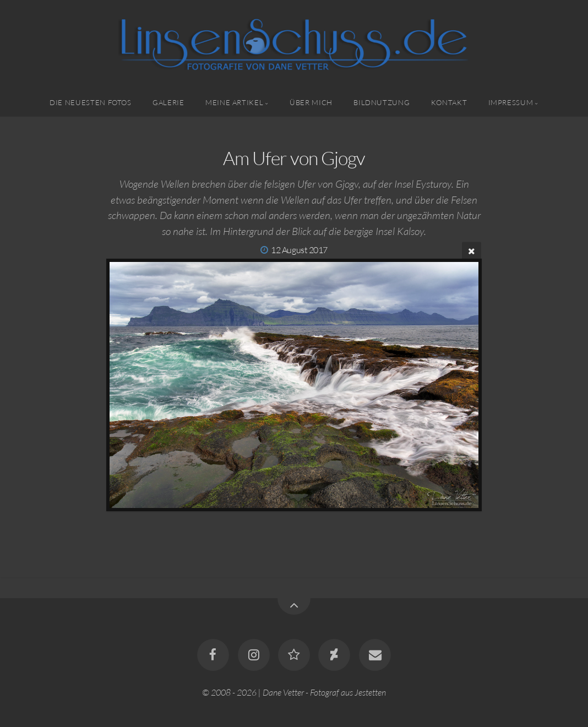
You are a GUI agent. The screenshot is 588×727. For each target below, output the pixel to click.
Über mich (311, 102)
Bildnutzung (382, 102)
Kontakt (449, 102)
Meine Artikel (234, 102)
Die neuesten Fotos (91, 102)
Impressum (511, 102)
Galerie (168, 102)
